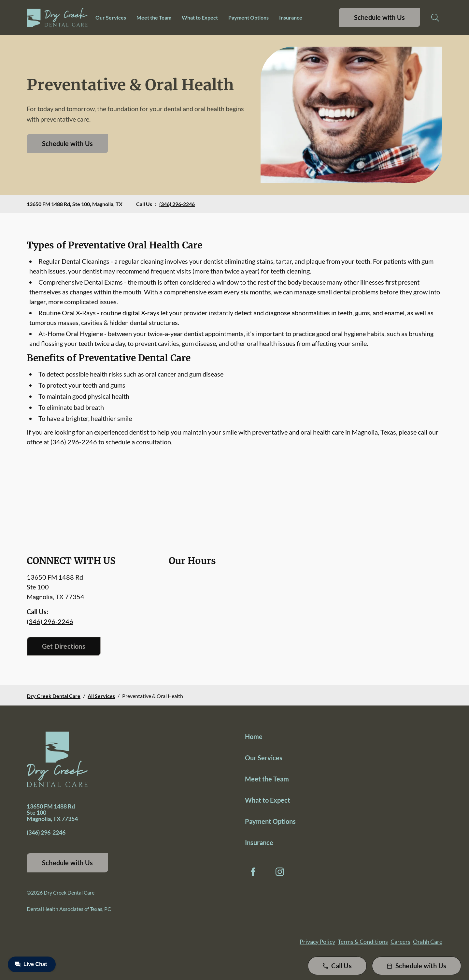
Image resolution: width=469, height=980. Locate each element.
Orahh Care (428, 942)
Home (254, 736)
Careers (400, 942)
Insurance (291, 17)
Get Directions (64, 646)
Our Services (111, 17)
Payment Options (249, 17)
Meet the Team (154, 17)
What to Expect (200, 17)
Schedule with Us (379, 17)
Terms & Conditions (363, 942)
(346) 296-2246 (177, 204)
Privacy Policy (317, 942)
